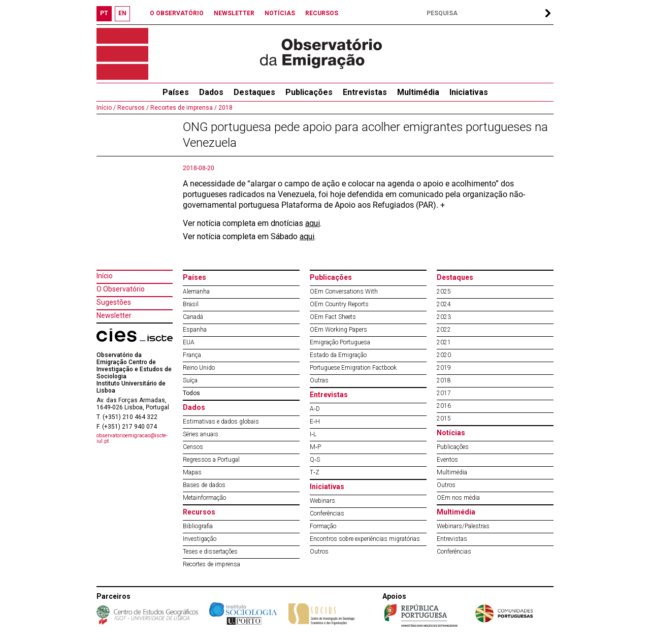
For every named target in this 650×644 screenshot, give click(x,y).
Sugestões (114, 302)
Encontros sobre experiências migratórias (365, 539)
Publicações (309, 92)
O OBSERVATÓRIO (177, 13)
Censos (193, 447)
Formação (323, 526)
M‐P (315, 447)
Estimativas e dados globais (221, 422)
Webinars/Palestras (463, 526)
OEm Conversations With (344, 292)
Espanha (195, 330)
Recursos (199, 512)
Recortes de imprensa (212, 564)
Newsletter (114, 315)
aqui (313, 223)
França (192, 355)
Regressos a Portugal (211, 460)
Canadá (193, 317)
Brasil (191, 304)
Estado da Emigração (338, 355)
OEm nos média (458, 498)
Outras (319, 380)
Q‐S (315, 460)
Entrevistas (365, 92)
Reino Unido (199, 368)
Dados (211, 92)
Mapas (192, 472)
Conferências (327, 513)
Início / (106, 108)
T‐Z (315, 472)
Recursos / (132, 108)
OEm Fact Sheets (333, 317)
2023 (444, 317)
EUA (189, 342)
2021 (444, 342)
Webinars (322, 501)
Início (105, 276)
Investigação (200, 539)
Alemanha (196, 292)
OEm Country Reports (339, 304)
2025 (444, 292)
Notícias (451, 433)
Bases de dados (204, 485)
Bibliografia (198, 526)
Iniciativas (469, 92)
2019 (444, 368)
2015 (444, 418)
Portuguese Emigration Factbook (353, 368)
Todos (191, 393)
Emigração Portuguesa (340, 342)
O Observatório (121, 289)
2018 (225, 108)
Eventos (447, 460)
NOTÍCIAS (280, 13)
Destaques (254, 92)
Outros (319, 552)
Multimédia (418, 92)
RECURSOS (322, 13)
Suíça (190, 380)
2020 (444, 355)
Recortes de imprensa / (183, 108)
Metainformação (204, 498)
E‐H (315, 422)
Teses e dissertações (210, 552)
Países (194, 277)
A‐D (315, 409)
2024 (444, 304)
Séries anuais (201, 434)
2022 (444, 330)
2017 (444, 393)
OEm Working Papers (338, 330)
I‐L (313, 434)
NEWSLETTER (234, 13)
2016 (444, 406)
